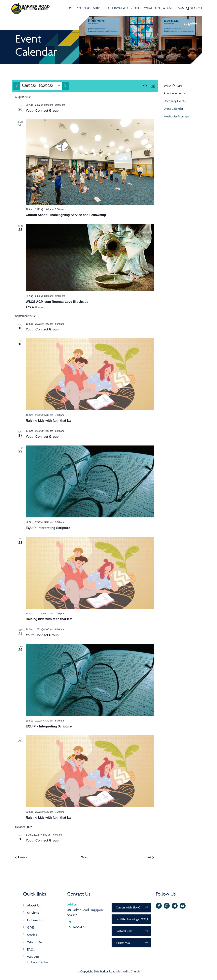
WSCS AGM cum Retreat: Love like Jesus (57, 302)
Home (70, 8)
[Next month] (65, 86)
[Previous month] (17, 86)
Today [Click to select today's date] (84, 857)
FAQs (180, 8)
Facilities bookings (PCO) (131, 919)
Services (99, 8)
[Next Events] (150, 857)
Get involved (118, 8)
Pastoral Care (124, 931)
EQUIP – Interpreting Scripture (49, 726)
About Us (84, 8)
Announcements (174, 93)
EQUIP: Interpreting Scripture (48, 528)
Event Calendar (173, 109)
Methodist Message (176, 116)
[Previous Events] (21, 857)
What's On (152, 8)
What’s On (35, 942)
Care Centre (40, 962)
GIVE (30, 927)
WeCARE (168, 8)
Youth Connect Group (42, 111)
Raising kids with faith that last (49, 421)
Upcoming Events (175, 101)
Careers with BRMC (128, 907)
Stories (136, 8)
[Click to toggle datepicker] (37, 86)
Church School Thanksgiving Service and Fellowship (66, 215)
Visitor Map (123, 943)
